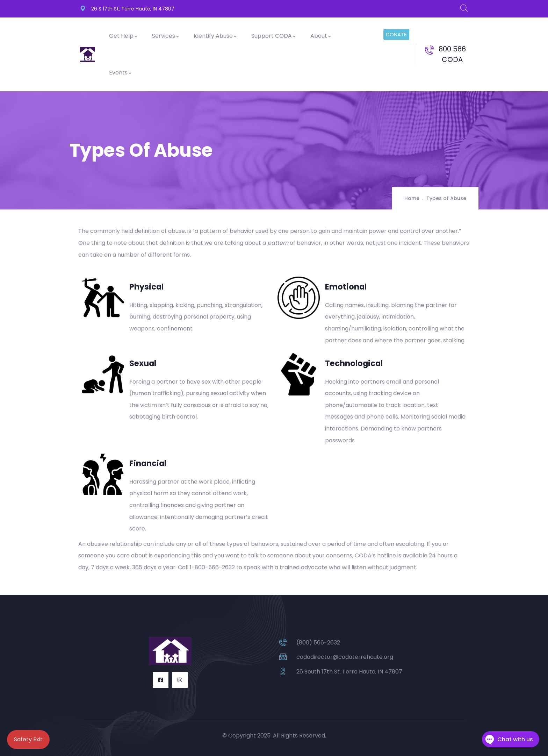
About (321, 36)
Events (121, 73)
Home (412, 198)
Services (166, 36)
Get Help (124, 36)
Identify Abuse (215, 36)
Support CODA (274, 36)
